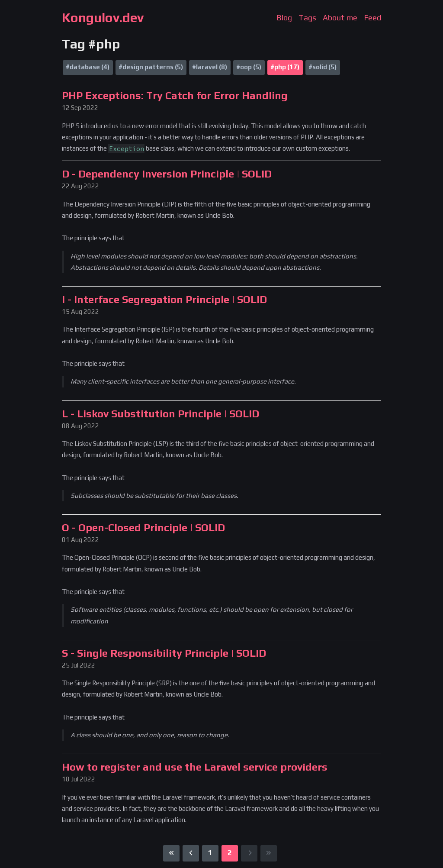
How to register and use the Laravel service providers (195, 767)
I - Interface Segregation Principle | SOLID (164, 299)
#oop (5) (249, 67)
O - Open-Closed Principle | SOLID (143, 528)
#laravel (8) (210, 67)
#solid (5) (323, 67)
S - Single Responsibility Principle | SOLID (164, 653)
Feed (372, 18)
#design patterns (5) (151, 67)
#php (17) (285, 67)
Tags (307, 18)
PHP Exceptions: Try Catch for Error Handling (175, 95)
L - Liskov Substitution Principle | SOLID (161, 414)
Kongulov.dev (103, 18)
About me (340, 18)
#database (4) (88, 67)
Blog (284, 18)
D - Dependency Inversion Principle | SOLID (167, 174)
